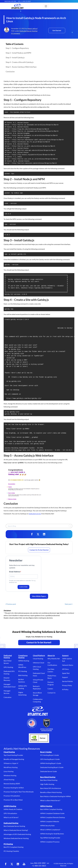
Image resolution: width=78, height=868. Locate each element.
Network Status (68, 665)
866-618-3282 (40, 863)
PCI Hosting (23, 671)
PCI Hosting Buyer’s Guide (50, 755)
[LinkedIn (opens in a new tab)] (18, 864)
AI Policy (65, 689)
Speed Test (66, 673)
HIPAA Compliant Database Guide (52, 813)
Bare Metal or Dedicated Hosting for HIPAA (55, 796)
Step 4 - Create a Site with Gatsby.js (20, 62)
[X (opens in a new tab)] (12, 864)
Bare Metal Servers (8, 662)
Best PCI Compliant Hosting (14, 847)
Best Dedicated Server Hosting (14, 826)
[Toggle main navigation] (46, 6)
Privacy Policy (67, 685)
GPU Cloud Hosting (37, 668)
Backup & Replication (37, 687)
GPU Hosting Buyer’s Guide (50, 759)
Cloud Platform (39, 655)
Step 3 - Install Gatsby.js (15, 57)
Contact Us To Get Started (39, 550)
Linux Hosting (9, 771)
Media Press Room (52, 677)
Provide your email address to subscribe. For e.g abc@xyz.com (22, 582)
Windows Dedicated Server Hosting (16, 838)
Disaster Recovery (7, 679)
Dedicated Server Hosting (28, 31)
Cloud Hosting (38, 659)
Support (65, 655)
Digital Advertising (22, 694)
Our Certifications (52, 664)
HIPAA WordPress (22, 666)
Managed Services (7, 692)
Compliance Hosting (23, 657)
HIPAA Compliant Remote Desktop (53, 817)
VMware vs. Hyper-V (11, 763)
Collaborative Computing (38, 700)
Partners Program (51, 683)
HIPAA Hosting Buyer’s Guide (51, 763)
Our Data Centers (51, 670)
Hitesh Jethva (32, 28)
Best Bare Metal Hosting (49, 780)
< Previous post (11, 604)
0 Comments (16, 33)
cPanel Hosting (9, 779)
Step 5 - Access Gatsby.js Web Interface (21, 67)
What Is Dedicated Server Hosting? (16, 830)
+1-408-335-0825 (39, 866)
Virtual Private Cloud (38, 681)
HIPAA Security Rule (47, 825)
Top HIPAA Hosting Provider (50, 838)
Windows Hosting (10, 775)
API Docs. (66, 669)
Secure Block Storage (37, 694)
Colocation (8, 697)
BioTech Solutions (22, 681)
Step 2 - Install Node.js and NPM (18, 53)
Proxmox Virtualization (12, 796)
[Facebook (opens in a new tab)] (6, 864)
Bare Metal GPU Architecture (51, 788)
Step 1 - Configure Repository (17, 48)
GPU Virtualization (10, 813)
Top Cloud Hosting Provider (13, 755)
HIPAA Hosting (24, 661)
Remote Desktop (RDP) (12, 784)
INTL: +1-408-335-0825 (24, 1)
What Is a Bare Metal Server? (50, 800)
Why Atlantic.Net (54, 659)
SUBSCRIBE (24, 587)
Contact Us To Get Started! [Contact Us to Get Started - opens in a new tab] (39, 642)
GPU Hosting (8, 667)
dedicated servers (35, 514)
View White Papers (39, 596)
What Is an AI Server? (11, 817)
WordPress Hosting (11, 767)
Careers (50, 689)
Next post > (69, 604)
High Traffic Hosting (47, 784)
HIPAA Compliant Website (50, 821)
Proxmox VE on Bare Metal (13, 800)
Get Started (57, 30)
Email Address (15, 572)
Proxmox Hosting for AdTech (14, 788)
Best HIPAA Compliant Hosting (51, 809)
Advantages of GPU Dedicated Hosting (17, 834)
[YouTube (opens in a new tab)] (24, 864)
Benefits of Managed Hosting (14, 759)
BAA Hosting (23, 675)
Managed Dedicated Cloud (10, 685)
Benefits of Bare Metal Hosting (51, 792)
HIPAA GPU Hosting (23, 687)
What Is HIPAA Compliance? (50, 830)
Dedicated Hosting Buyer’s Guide (52, 767)
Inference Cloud (38, 663)
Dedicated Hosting (8, 657)
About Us (51, 655)
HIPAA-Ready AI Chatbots (13, 809)
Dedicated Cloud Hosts (39, 674)
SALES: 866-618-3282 (10, 1)
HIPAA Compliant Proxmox (50, 842)
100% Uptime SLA (67, 660)
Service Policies (67, 681)
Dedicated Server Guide (48, 771)
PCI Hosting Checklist (11, 851)
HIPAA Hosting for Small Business (52, 834)
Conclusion (10, 71)
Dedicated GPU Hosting (9, 672)
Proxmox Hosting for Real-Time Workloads (19, 792)
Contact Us (51, 693)
